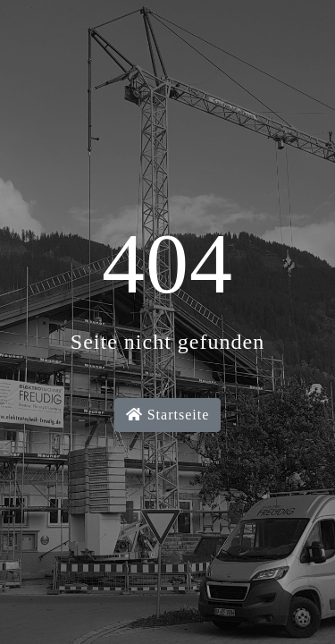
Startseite (168, 415)
